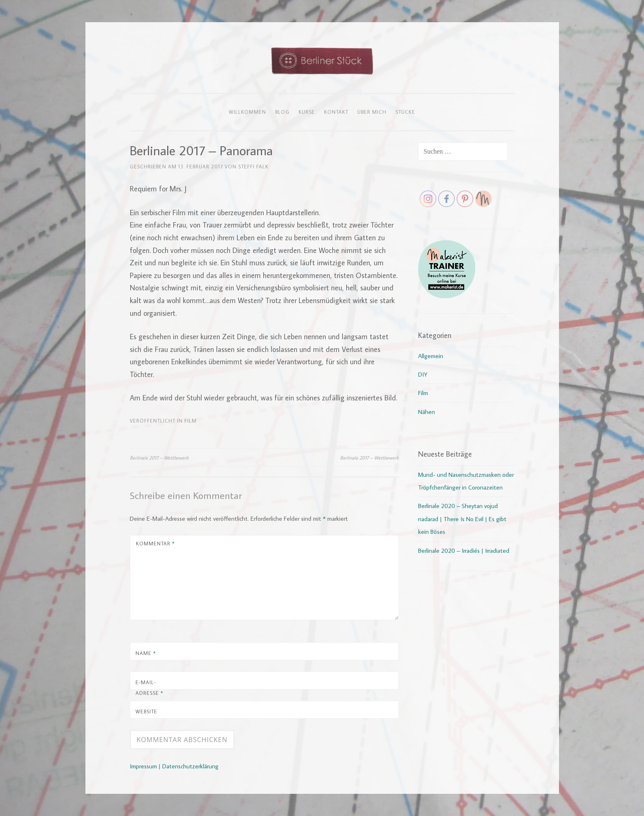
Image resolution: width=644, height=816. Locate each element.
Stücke (405, 112)
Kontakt (336, 112)
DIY (423, 374)
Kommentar (155, 543)
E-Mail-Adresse (149, 687)
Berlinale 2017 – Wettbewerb (159, 457)
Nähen (427, 412)
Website (146, 711)
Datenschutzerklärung (190, 766)
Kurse (307, 112)
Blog (282, 112)
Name (146, 653)
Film (191, 421)
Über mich (372, 112)
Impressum (143, 766)
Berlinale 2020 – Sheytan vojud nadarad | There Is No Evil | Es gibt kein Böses (462, 519)
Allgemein (431, 356)
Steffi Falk (253, 166)
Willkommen (247, 112)
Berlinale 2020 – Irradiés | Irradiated (464, 551)
